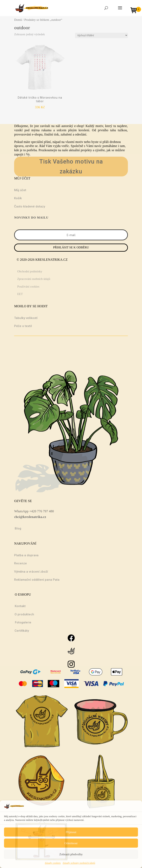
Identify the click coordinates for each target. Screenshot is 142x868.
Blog (18, 528)
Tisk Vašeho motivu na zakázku (71, 166)
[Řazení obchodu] (101, 35)
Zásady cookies (53, 863)
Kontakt (20, 606)
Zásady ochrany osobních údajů (79, 863)
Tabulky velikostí (26, 318)
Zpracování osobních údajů (34, 279)
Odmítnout (71, 843)
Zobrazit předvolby (71, 854)
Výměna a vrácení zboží (31, 572)
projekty (86, 150)
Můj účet (20, 190)
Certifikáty (22, 631)
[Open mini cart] (135, 11)
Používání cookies (28, 287)
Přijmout (71, 832)
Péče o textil (23, 326)
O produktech (24, 614)
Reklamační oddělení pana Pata (37, 580)
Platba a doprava (26, 555)
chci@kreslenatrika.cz (30, 517)
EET (20, 294)
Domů (18, 20)
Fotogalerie (23, 622)
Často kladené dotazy (30, 206)
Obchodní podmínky (30, 271)
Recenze (20, 563)
